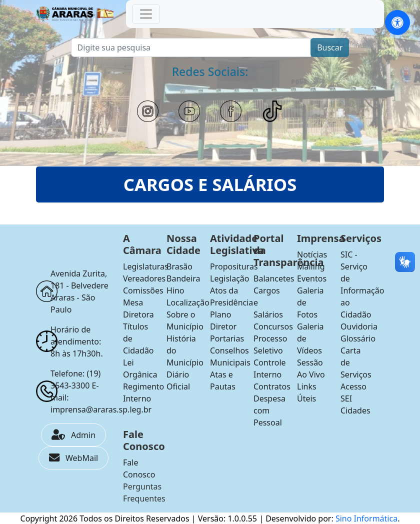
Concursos (273, 326)
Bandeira (183, 278)
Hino (175, 290)
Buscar (330, 47)
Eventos (312, 278)
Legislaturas (146, 266)
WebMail (73, 458)
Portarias (227, 338)
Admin (73, 435)
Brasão (179, 266)
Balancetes (274, 278)
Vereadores (144, 278)
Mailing (311, 266)
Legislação (229, 278)
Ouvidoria (359, 326)
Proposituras (234, 266)
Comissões (143, 290)
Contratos (272, 386)
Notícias (312, 254)
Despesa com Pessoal (269, 410)
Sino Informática (366, 518)
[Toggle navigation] (146, 14)
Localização (188, 302)
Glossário (358, 338)
